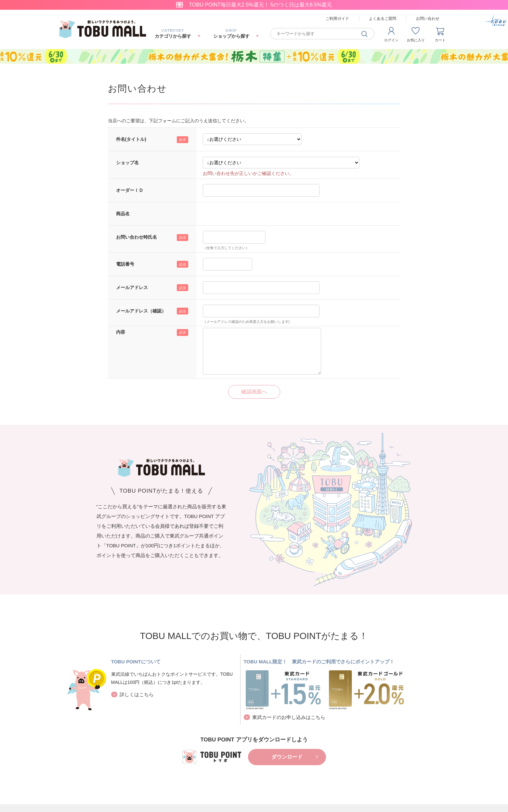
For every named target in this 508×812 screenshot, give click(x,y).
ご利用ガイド (337, 19)
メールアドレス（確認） (141, 311)
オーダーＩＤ (130, 190)
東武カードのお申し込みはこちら (289, 717)
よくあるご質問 (383, 19)
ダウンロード (287, 757)
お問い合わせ (428, 19)
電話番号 (125, 264)
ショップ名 (127, 163)
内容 (121, 332)
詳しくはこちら (137, 694)
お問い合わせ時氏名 (137, 237)
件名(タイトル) (131, 139)
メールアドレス (132, 287)
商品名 (123, 214)
